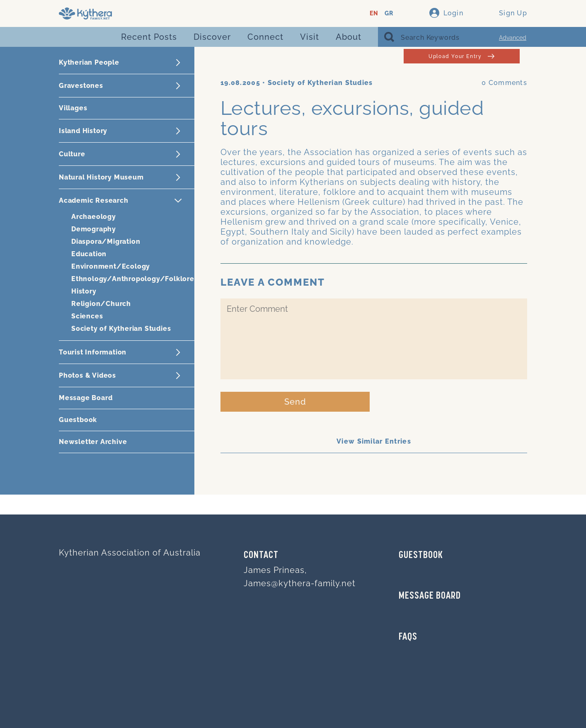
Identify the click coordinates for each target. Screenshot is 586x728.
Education (89, 254)
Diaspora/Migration (106, 241)
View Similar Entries (374, 441)
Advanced (513, 38)
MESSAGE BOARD (430, 596)
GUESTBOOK (421, 556)
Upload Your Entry (461, 56)
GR (389, 13)
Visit (310, 37)
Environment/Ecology (111, 266)
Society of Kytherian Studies (121, 329)
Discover (212, 37)
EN (374, 13)
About (349, 37)
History (84, 291)
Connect (265, 37)
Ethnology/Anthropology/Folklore (133, 279)
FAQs (408, 637)
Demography (94, 229)
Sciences (87, 316)
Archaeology (94, 217)
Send (295, 402)
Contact (261, 556)
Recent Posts (149, 37)
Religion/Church (101, 304)
